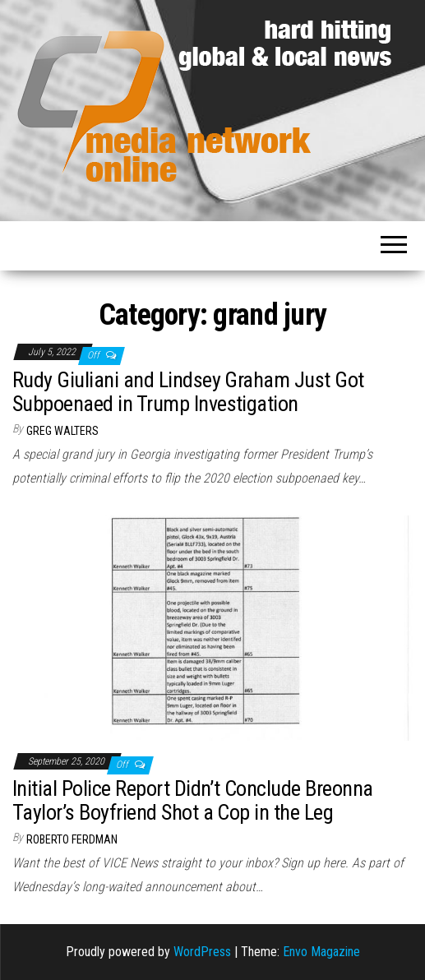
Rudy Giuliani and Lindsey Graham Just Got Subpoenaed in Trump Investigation (188, 392)
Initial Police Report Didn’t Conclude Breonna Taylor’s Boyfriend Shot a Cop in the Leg (193, 800)
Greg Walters (62, 431)
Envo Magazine (321, 952)
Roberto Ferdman (72, 839)
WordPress (202, 952)
